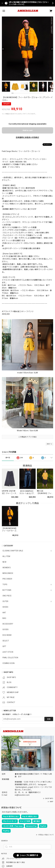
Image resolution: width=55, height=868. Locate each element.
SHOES (5, 607)
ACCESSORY (8, 624)
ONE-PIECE (7, 596)
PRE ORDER (7, 579)
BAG (4, 618)
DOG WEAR (7, 635)
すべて (8, 458)
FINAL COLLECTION (10, 658)
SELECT (6, 641)
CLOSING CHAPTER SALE (13, 551)
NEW (4, 562)
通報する (49, 444)
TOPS (5, 584)
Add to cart (28, 130)
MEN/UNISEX (8, 573)
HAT (4, 613)
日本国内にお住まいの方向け (27, 137)
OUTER (5, 601)
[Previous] (3, 49)
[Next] (52, 49)
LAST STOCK (8, 652)
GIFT (4, 646)
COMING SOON (9, 663)
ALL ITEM (6, 556)
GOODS (6, 629)
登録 (49, 719)
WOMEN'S (7, 568)
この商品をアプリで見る (28, 437)
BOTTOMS (7, 590)
